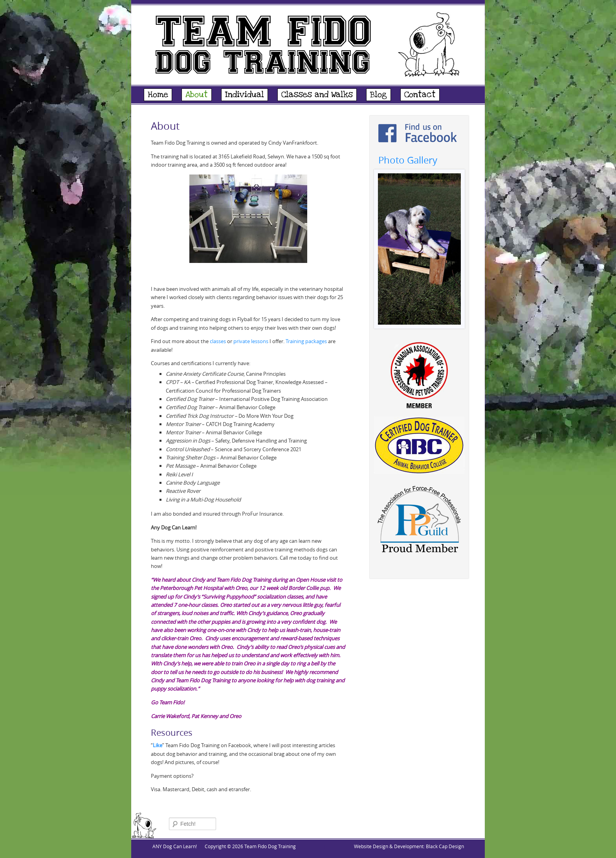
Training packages (306, 341)
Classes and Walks (317, 95)
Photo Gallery (408, 160)
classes (218, 341)
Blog (379, 95)
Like (158, 745)
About (197, 95)
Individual (245, 95)
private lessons (251, 341)
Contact (420, 95)
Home (158, 95)
